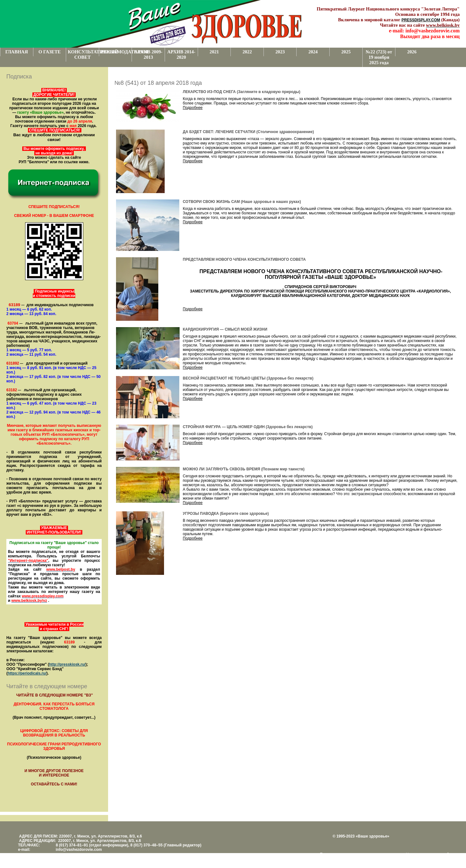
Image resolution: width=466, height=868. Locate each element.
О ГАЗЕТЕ (50, 52)
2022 (247, 52)
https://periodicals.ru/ (27, 673)
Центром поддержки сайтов (430, 854)
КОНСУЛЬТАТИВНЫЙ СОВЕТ (83, 54)
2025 (346, 52)
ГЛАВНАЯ (17, 52)
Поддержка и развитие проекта (347, 854)
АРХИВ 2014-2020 (181, 54)
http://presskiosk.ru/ (67, 664)
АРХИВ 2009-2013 (148, 54)
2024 (313, 52)
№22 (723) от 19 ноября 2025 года (379, 57)
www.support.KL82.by (339, 859)
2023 (280, 52)
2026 (412, 52)
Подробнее (193, 108)
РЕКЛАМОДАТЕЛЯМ (116, 52)
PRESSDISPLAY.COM (421, 20)
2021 (214, 52)
